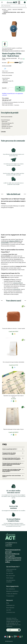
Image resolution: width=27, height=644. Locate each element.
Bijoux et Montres (18, 9)
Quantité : (4, 89)
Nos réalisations (11, 589)
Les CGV (9, 610)
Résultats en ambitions (12, 591)
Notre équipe (10, 578)
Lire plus (3, 132)
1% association (10, 596)
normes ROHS (5, 243)
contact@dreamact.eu (11, 543)
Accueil (4, 9)
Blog (8, 603)
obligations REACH (14, 241)
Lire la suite (5, 82)
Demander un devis (20, 89)
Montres (6, 11)
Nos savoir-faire (11, 576)
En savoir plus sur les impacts (8, 73)
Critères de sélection (12, 594)
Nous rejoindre (10, 608)
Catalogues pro (10, 605)
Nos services (10, 573)
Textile (9, 9)
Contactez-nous (11, 612)
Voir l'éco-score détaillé (7, 66)
